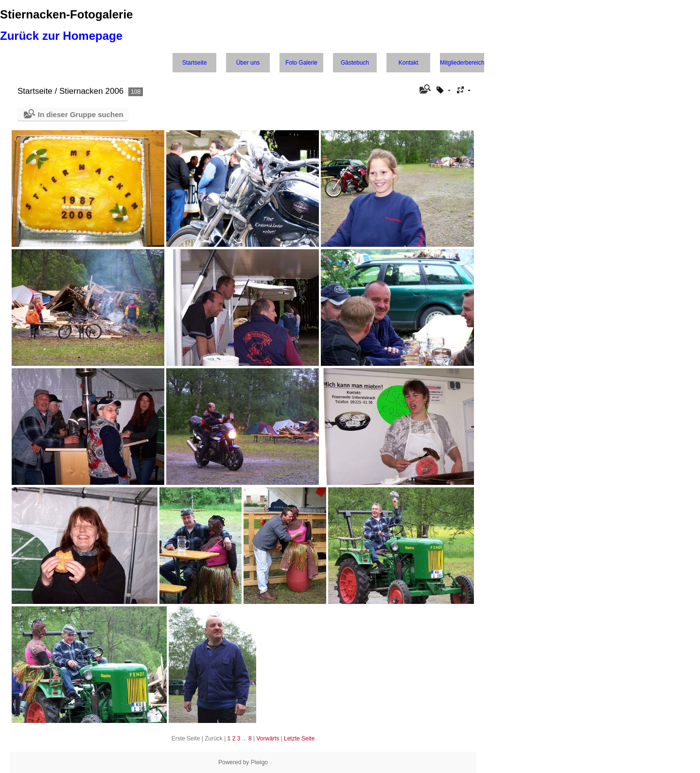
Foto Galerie (301, 63)
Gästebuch (355, 63)
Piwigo (259, 762)
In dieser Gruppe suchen (81, 114)
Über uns (248, 63)
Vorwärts (268, 739)
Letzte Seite (299, 739)
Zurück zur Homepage (61, 36)
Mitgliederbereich (462, 63)
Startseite (195, 63)
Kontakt (409, 63)
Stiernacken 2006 (91, 91)
